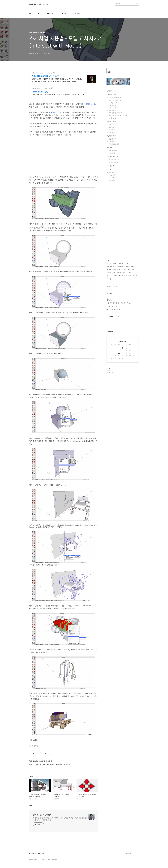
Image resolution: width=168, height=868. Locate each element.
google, (121, 263)
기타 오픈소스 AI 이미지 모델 (118, 115)
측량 (112, 127)
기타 (110, 169)
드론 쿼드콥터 (113, 157)
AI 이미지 (111, 95)
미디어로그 (51, 13)
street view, (117, 270)
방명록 (77, 13)
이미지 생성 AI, (133, 276)
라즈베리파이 (114, 160)
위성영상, (109, 273)
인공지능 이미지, (127, 273)
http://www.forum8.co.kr (41, 88)
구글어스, (109, 276)
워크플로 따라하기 (116, 113)
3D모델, (127, 263)
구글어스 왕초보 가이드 (113, 306)
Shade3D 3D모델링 (40, 92)
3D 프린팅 (113, 162)
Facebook (110, 316)
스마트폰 (113, 178)
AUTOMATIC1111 (115, 100)
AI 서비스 (113, 118)
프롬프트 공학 (114, 110)
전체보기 (111, 91)
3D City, (109, 279)
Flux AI (112, 105)
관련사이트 (128, 854)
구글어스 (111, 136)
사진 (110, 147)
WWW (112, 175)
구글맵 (113, 139)
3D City (113, 130)
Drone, (119, 273)
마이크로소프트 (115, 144)
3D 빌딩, (109, 263)
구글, (114, 273)
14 (119, 353)
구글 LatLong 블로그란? (114, 309)
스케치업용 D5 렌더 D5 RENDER (45, 76)
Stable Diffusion (115, 97)
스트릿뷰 (113, 141)
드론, (126, 276)
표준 (112, 125)
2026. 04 (123, 341)
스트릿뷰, (115, 263)
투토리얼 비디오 (90, 104)
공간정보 (111, 122)
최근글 (109, 286)
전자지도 (113, 132)
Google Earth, (126, 270)
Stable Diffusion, (118, 276)
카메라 (112, 153)
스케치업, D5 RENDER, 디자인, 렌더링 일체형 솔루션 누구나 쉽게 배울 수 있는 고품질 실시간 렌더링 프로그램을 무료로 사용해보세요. (57, 80)
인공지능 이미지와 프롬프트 (37, 854)
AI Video (113, 108)
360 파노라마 (114, 151)
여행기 (112, 180)
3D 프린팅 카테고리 (55, 112)
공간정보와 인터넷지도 (39, 4)
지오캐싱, (109, 270)
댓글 (31, 805)
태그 (39, 13)
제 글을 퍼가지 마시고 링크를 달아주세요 (118, 303)
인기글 (115, 286)
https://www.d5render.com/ (42, 73)
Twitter (118, 316)
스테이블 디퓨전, (111, 267)
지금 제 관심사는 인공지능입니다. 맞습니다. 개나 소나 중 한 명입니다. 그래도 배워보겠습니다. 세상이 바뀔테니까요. (60, 819)
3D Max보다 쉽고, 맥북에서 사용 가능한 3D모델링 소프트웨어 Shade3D (58, 94)
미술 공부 (113, 172)
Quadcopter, (121, 267)
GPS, (133, 270)
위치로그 (65, 13)
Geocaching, (130, 267)
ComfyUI (113, 103)
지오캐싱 (111, 166)
